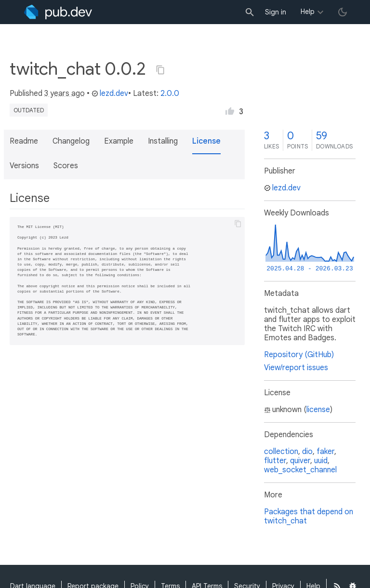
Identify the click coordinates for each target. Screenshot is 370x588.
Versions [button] (24, 166)
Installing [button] (163, 141)
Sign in (276, 12)
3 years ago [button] (65, 94)
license (318, 410)
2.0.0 (170, 94)
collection (281, 452)
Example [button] (119, 141)
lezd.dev (110, 94)
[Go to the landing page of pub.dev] (58, 12)
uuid (321, 461)
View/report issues (296, 368)
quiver (300, 461)
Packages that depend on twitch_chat (309, 516)
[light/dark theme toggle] (343, 12)
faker (325, 452)
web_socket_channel (300, 470)
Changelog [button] (71, 141)
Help (308, 12)
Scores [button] (66, 166)
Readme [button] (24, 141)
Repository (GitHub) (299, 355)
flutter (275, 461)
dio (307, 452)
